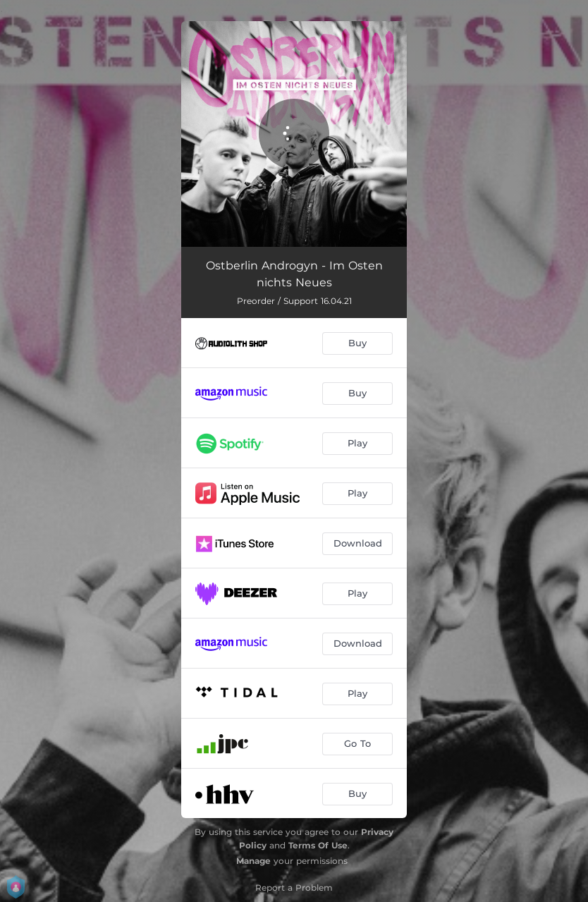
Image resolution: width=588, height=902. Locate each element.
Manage (253, 861)
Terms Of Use (318, 845)
